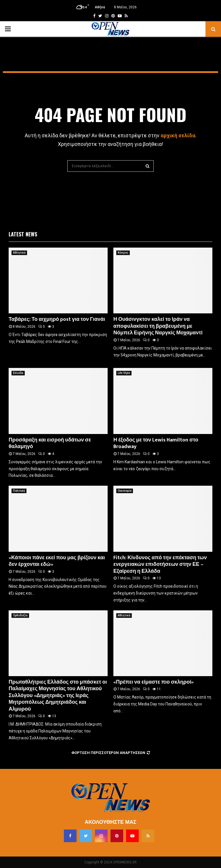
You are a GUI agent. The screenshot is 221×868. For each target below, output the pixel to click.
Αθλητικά (19, 253)
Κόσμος (123, 253)
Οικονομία (125, 491)
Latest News (23, 234)
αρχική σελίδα (178, 135)
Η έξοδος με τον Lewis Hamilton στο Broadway (156, 443)
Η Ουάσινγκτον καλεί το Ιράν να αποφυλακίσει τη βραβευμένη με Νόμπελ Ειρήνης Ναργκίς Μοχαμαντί (158, 326)
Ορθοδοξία (20, 615)
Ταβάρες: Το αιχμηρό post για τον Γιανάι (57, 319)
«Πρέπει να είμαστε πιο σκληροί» (154, 682)
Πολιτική (19, 491)
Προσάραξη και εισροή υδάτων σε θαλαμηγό (50, 443)
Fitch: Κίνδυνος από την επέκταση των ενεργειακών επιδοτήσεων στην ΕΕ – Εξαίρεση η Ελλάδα (160, 565)
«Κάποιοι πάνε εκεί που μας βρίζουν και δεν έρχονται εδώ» (57, 561)
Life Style (124, 373)
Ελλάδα (18, 373)
